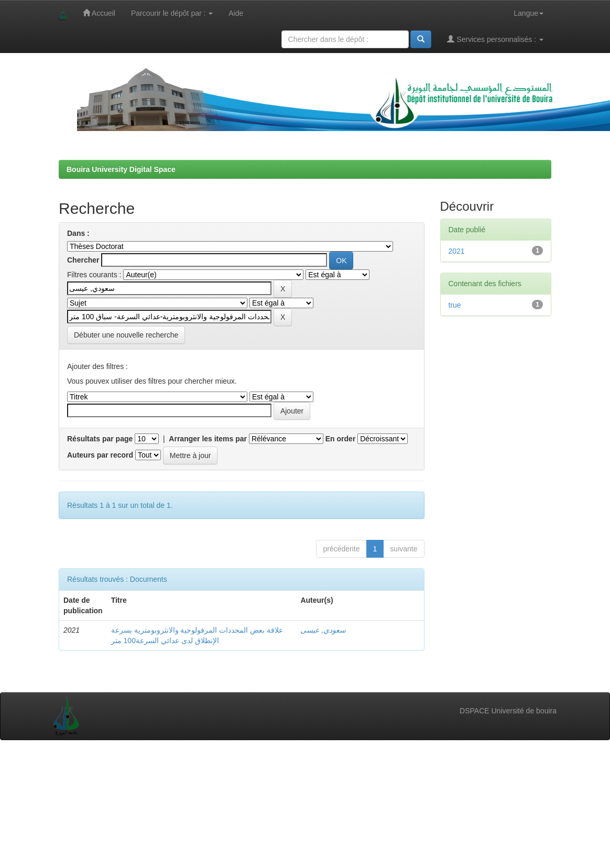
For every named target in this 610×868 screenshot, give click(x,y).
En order (341, 439)
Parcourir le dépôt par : (172, 13)
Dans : (78, 233)
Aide (236, 13)
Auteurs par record (100, 455)
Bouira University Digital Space (121, 169)
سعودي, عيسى (323, 630)
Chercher (83, 260)
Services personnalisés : (495, 39)
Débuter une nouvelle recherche (126, 335)
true (455, 305)
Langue (529, 13)
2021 (457, 251)
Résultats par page (100, 439)
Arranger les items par (208, 439)
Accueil (99, 13)
